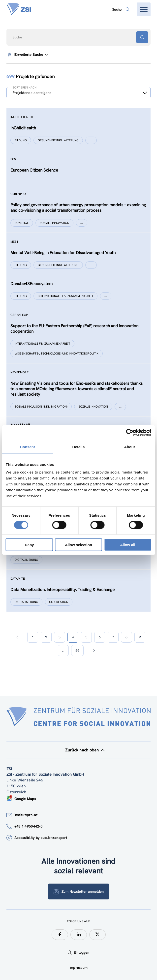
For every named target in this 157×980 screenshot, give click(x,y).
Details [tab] (79, 447)
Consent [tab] (27, 447)
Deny (29, 545)
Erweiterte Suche (27, 55)
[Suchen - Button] (142, 37)
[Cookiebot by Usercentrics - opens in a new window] (130, 432)
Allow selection (78, 545)
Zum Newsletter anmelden (79, 891)
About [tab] (129, 447)
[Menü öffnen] (144, 9)
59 (77, 651)
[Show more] (91, 140)
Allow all (128, 545)
